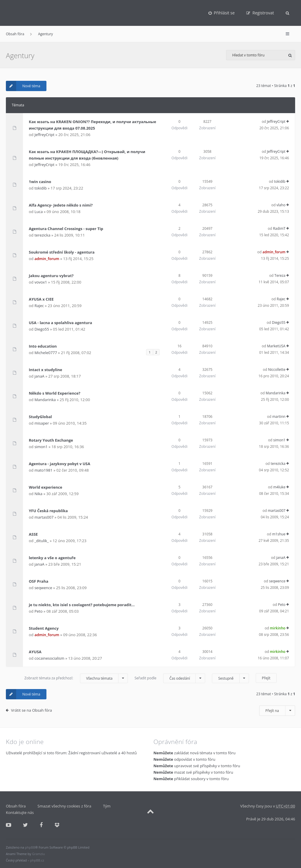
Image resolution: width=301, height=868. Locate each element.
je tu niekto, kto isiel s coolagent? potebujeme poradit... (82, 605)
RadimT (279, 228)
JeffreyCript (44, 135)
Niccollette (277, 370)
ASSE (33, 534)
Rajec (39, 306)
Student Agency (44, 628)
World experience (46, 487)
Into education (43, 346)
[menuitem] (221, 13)
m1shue (279, 534)
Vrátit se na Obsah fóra (32, 710)
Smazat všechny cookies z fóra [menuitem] (65, 806)
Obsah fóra (15, 34)
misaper (42, 423)
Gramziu (38, 854)
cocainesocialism (49, 658)
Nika (38, 494)
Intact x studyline (45, 370)
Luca (39, 212)
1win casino (40, 182)
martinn (279, 417)
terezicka (42, 235)
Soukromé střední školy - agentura (62, 252)
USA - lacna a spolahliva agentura (60, 323)
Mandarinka (45, 400)
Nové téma (23, 86)
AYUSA (35, 652)
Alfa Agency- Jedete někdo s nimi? (61, 205)
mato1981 (43, 470)
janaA (39, 376)
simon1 (41, 447)
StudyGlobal (40, 417)
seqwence (43, 588)
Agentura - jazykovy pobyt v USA (60, 464)
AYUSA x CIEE (41, 299)
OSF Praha (39, 581)
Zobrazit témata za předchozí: (76, 678)
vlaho (281, 205)
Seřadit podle (170, 678)
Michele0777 (46, 353)
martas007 (44, 517)
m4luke (279, 487)
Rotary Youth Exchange (51, 440)
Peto (39, 611)
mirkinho (278, 628)
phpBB (30, 847)
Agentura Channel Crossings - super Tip (66, 229)
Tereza (280, 275)
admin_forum (47, 259)
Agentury (45, 34)
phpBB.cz (37, 860)
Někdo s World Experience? (55, 393)
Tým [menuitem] (107, 806)
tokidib (41, 188)
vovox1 (41, 282)
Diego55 (42, 329)
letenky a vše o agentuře (52, 558)
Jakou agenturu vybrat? (51, 276)
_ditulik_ (42, 541)
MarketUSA (276, 346)
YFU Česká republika (48, 511)
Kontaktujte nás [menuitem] (20, 812)
